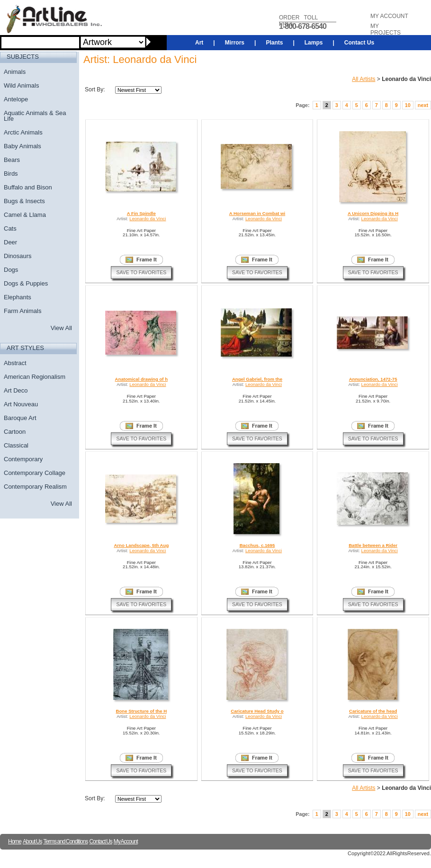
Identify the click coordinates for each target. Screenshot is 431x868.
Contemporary (23, 459)
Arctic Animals (23, 132)
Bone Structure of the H (141, 711)
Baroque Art (20, 418)
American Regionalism (35, 377)
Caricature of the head (373, 711)
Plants (274, 43)
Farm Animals (22, 311)
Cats (10, 228)
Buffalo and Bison (28, 187)
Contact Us (359, 43)
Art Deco (16, 390)
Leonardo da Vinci (148, 219)
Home (15, 841)
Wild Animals (21, 85)
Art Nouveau (21, 404)
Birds (11, 174)
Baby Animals (22, 146)
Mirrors (235, 43)
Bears (12, 160)
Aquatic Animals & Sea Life (35, 116)
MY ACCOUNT (389, 16)
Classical (16, 445)
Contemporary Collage (35, 473)
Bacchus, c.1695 (257, 545)
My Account (126, 841)
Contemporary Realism (35, 487)
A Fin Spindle (141, 213)
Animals (15, 72)
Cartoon (15, 432)
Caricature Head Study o (257, 711)
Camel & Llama (25, 215)
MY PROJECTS (386, 29)
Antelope (16, 99)
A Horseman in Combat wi (257, 213)
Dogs (11, 270)
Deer (10, 242)
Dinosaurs (18, 256)
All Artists (364, 79)
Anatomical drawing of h (141, 379)
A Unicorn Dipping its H (373, 213)
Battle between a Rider (373, 545)
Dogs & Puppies (26, 283)
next (423, 105)
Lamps (314, 43)
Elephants (18, 297)
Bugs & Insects (24, 201)
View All (61, 328)
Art (199, 43)
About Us (32, 841)
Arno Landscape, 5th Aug (141, 545)
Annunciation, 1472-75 (373, 379)
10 (408, 105)
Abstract (15, 363)
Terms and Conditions (65, 841)
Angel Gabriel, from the (257, 379)
